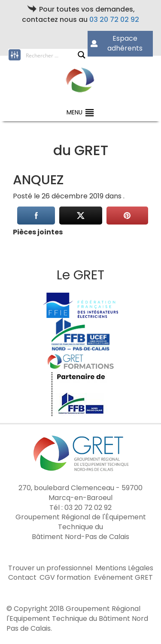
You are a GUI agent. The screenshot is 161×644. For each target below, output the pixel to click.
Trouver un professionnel (50, 568)
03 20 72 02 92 (114, 19)
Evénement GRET (123, 578)
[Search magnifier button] (82, 55)
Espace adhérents (117, 43)
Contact (22, 578)
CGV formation (65, 578)
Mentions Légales (124, 568)
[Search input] (52, 55)
